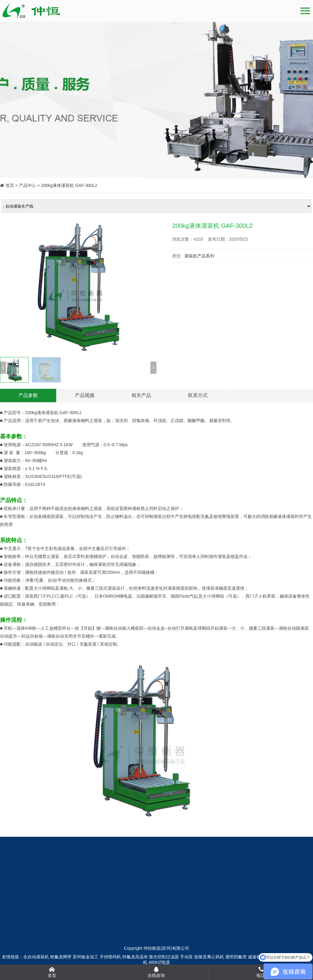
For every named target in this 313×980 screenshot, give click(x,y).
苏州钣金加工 (86, 957)
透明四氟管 (236, 957)
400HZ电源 (159, 962)
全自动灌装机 (36, 957)
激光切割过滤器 (164, 957)
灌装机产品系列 (199, 256)
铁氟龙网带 (61, 957)
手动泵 (186, 957)
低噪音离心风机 (209, 957)
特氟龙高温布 (135, 957)
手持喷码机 (110, 957)
